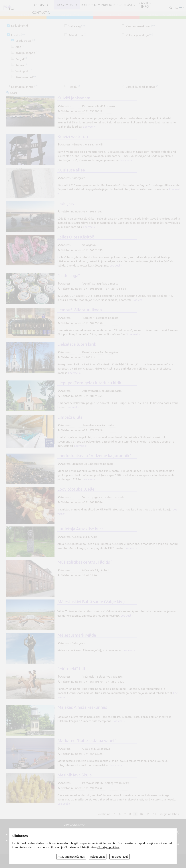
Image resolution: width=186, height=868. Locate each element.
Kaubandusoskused (140, 26)
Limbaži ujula (70, 417)
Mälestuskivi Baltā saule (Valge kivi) (91, 601)
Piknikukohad (26, 77)
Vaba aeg (77, 26)
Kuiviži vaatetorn (73, 136)
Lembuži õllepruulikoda (80, 310)
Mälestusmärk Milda (77, 635)
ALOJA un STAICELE (163, 15)
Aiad (20, 47)
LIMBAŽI (116, 15)
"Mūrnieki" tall (71, 668)
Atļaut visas (98, 857)
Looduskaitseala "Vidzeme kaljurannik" (94, 455)
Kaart (14, 93)
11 (148, 814)
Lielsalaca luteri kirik (77, 344)
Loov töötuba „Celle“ (77, 489)
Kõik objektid (20, 26)
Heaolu (74, 87)
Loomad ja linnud (24, 87)
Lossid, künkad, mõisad (142, 87)
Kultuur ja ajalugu (139, 35)
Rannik (21, 65)
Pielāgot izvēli (120, 857)
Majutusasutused (119, 5)
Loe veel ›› (89, 127)
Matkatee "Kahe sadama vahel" (87, 740)
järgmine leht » (170, 814)
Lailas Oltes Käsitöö (76, 237)
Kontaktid (41, 13)
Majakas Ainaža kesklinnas (82, 707)
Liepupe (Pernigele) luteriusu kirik (89, 383)
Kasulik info (145, 5)
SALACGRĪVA (70, 15)
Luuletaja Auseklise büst (80, 529)
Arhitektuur (77, 35)
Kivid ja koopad (27, 53)
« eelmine (104, 814)
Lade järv (66, 203)
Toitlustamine (93, 5)
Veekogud (24, 71)
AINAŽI (23, 15)
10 (141, 814)
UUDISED (41, 5)
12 (155, 814)
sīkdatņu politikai (108, 847)
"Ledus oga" (69, 275)
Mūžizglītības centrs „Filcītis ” (85, 562)
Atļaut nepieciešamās (71, 857)
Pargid (21, 59)
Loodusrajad (26, 41)
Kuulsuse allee (71, 170)
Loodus (18, 35)
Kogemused (67, 5)
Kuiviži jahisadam (74, 98)
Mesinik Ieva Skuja (75, 775)
